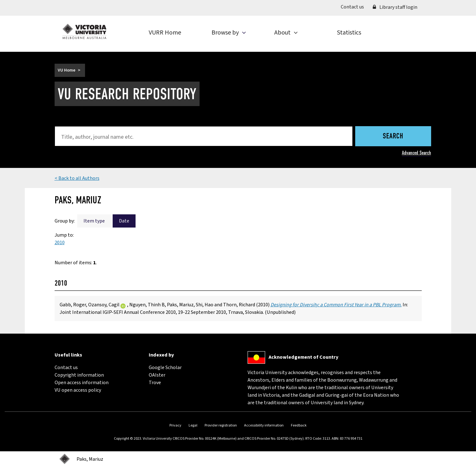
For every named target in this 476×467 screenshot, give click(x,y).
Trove (155, 383)
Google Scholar (165, 368)
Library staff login (395, 7)
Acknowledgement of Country (303, 357)
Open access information (82, 383)
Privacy (175, 425)
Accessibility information (264, 425)
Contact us (355, 7)
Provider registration (221, 425)
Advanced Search (417, 153)
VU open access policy (78, 390)
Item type (94, 221)
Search (393, 137)
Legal (193, 425)
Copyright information (79, 375)
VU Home (67, 70)
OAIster (157, 375)
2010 (60, 243)
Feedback (299, 425)
